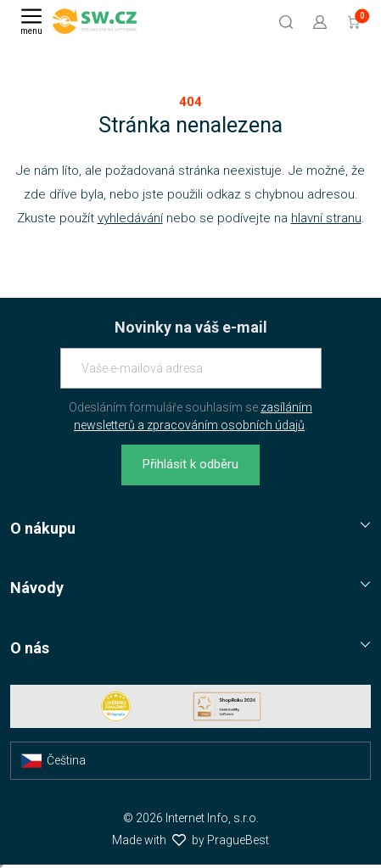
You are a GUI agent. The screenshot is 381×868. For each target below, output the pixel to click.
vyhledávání (130, 218)
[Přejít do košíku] (354, 21)
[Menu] (31, 21)
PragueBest (238, 840)
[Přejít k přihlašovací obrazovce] (320, 21)
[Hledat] (286, 21)
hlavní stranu (326, 218)
